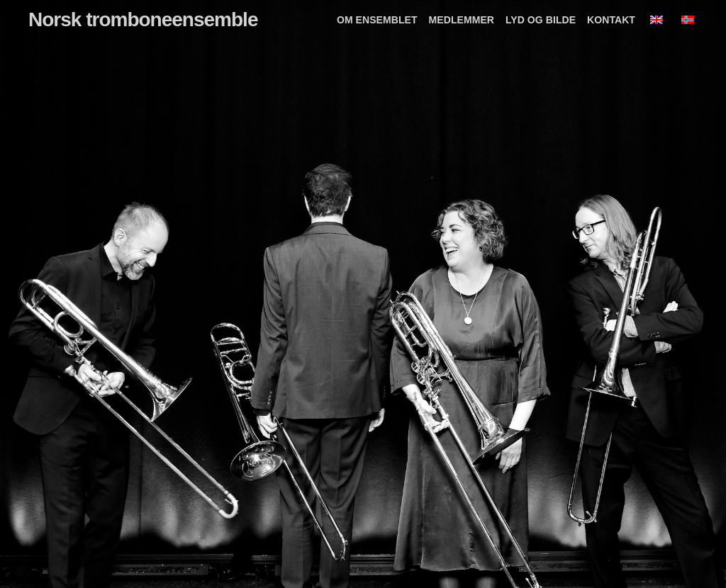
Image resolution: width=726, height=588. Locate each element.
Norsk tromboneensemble (143, 20)
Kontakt (611, 20)
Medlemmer (462, 20)
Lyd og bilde (541, 20)
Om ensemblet (377, 20)
